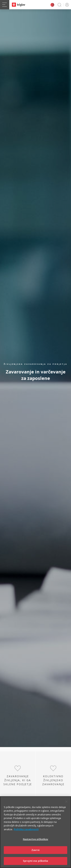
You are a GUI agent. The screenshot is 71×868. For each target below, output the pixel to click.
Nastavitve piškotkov (36, 840)
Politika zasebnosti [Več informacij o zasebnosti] (26, 830)
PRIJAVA (66, 5)
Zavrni (35, 851)
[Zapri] (66, 802)
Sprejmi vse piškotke (35, 861)
